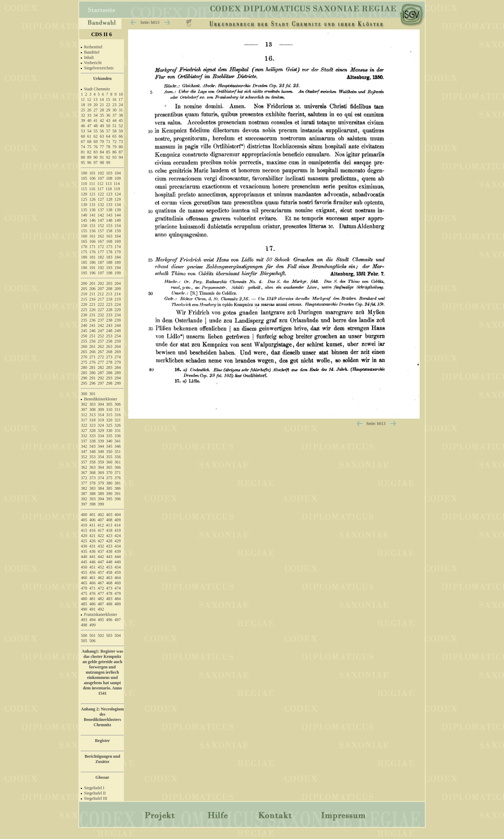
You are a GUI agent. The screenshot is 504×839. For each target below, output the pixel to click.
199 (118, 273)
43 (108, 121)
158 (109, 231)
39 (83, 121)
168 (109, 241)
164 (118, 236)
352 (84, 457)
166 (92, 241)
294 (118, 378)
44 (114, 121)
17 (121, 99)
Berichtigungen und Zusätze (103, 759)
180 (84, 257)
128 (109, 199)
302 (84, 404)
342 (84, 446)
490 (84, 609)
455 (84, 572)
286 (92, 373)
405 (84, 520)
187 (101, 262)
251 (92, 336)
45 (121, 121)
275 (84, 362)
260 (84, 346)
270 (84, 357)
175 (84, 252)
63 (102, 136)
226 (92, 310)
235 (84, 320)
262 (101, 346)
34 (96, 115)
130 (84, 205)
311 (118, 410)
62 (96, 136)
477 (101, 593)
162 (101, 236)
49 (102, 126)
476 (92, 593)
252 (101, 336)
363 (92, 467)
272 (101, 357)
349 (101, 452)
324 (101, 425)
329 (101, 431)
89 (89, 157)
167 (101, 241)
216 (92, 299)
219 (118, 299)
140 (84, 215)
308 (92, 410)
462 (101, 578)
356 (118, 457)
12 (89, 99)
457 (101, 572)
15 (108, 99)
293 (109, 378)
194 (118, 268)
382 (84, 488)
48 (96, 126)
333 (92, 436)
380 (109, 483)
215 (84, 299)
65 (114, 136)
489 (118, 604)
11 (83, 99)
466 (92, 583)
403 (109, 515)
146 (92, 220)
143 (109, 215)
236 (92, 320)
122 (101, 194)
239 (118, 320)
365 (109, 467)
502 (101, 635)
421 (92, 536)
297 (101, 383)
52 (121, 126)
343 (92, 446)
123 (109, 194)
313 (92, 415)
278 (109, 362)
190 (84, 268)
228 (109, 310)
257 (101, 341)
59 (121, 131)
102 (101, 173)
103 (109, 173)
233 (109, 315)
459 (118, 572)
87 (121, 152)
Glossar (102, 777)
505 (84, 641)
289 (118, 373)
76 (96, 147)
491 (92, 609)
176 (92, 252)
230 (84, 315)
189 (118, 262)
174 (118, 247)
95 (83, 163)
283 (109, 367)
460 (84, 578)
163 (109, 236)
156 (92, 231)
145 (84, 220)
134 (118, 205)
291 (92, 378)
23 (114, 105)
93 (114, 157)
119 (117, 189)
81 (83, 152)
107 (101, 178)
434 (118, 546)
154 (118, 226)
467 (101, 583)
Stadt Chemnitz (97, 89)
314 (101, 415)
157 (101, 231)
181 (92, 257)
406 (92, 520)
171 (92, 247)
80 (121, 147)
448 (109, 562)
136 (92, 210)
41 (96, 121)
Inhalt (89, 57)
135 (84, 210)
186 (92, 262)
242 (101, 325)
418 (109, 530)
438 (109, 551)
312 (84, 415)
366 (118, 467)
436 (92, 551)
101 (92, 173)
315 (109, 415)
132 (101, 205)
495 (101, 620)
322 (84, 425)
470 (84, 588)
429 (118, 541)
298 (109, 383)
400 (84, 515)
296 (92, 383)
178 (109, 252)
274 (118, 357)
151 (92, 226)
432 (101, 546)
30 (114, 110)
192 (101, 268)
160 (84, 236)
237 (101, 320)
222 (101, 304)
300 (84, 394)
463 (109, 578)
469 (118, 583)
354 (101, 457)
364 (101, 467)
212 (101, 294)
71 (108, 142)
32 (83, 115)
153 (109, 226)
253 (109, 336)
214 (118, 294)
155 (84, 231)
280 (84, 367)
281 (92, 367)
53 (83, 131)
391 (118, 494)
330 (109, 431)
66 (121, 136)
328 (92, 431)
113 (108, 184)
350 (109, 452)
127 (101, 199)
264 (118, 346)
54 (89, 131)
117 (100, 189)
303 (92, 404)
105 (84, 178)
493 (84, 620)
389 (101, 494)
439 (118, 551)
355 (109, 457)
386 (118, 488)
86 (114, 152)
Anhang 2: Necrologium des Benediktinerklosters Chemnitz (102, 717)
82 (89, 152)
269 (118, 352)
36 (108, 115)
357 (84, 462)
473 (109, 588)
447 (101, 562)
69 (96, 142)
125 (84, 199)
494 (92, 620)
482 (101, 599)
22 (108, 105)
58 (114, 131)
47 (89, 126)
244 (118, 325)
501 (92, 635)
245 (84, 331)
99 (108, 163)
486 (92, 604)
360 (109, 462)
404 (118, 515)
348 (92, 452)
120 (84, 194)
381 (118, 483)
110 (84, 184)
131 (92, 205)
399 (101, 504)
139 (118, 210)
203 (109, 283)
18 (83, 105)
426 (92, 541)
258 (109, 341)
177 (101, 252)
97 (96, 163)
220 (84, 304)
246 (92, 331)
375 (109, 478)
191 (92, 268)
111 (92, 184)
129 (118, 199)
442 (101, 557)
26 (89, 110)
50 (108, 126)
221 (92, 304)
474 (118, 588)
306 (118, 404)
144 (118, 215)
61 (89, 136)
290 (84, 378)
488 (109, 604)
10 (121, 94)
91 (102, 157)
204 (118, 283)
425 (84, 541)
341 (118, 441)
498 (84, 625)
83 (96, 152)
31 (121, 110)
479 (118, 593)
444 (118, 557)
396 (118, 499)
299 (118, 383)
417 (101, 530)
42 (102, 121)
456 (92, 572)
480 (84, 599)
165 (84, 241)
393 (92, 499)
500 (84, 635)
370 (109, 473)
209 (118, 289)
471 (92, 588)
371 (118, 473)
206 (92, 289)
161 (92, 236)
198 (109, 273)
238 (109, 320)
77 (102, 147)
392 (84, 499)
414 (118, 525)
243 (109, 325)
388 (92, 494)
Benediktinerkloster (101, 399)
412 (101, 525)
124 (118, 194)
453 (109, 567)
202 (101, 283)
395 (109, 499)
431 (92, 546)
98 (102, 163)
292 (101, 378)
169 (118, 241)
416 (92, 530)
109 (118, 178)
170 (84, 247)
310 (109, 410)
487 (101, 604)
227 (101, 310)
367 (84, 473)
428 (109, 541)
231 (92, 315)
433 (109, 546)
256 (92, 341)
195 (84, 273)
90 (96, 157)
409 (118, 520)
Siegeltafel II (95, 793)
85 (108, 152)
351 (118, 452)
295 (84, 383)
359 (101, 462)
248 (109, 331)
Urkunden (102, 78)
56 (102, 131)
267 (101, 352)
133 (109, 205)
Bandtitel (92, 52)
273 (109, 357)
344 (101, 446)
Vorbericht (93, 63)
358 (92, 462)
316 (118, 415)
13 (96, 99)
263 (109, 346)
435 (84, 551)
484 (118, 599)
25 (83, 110)
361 (118, 462)
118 (109, 189)
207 (101, 289)
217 (101, 299)
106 (92, 178)
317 (84, 420)
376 (118, 478)
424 (118, 536)
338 (92, 441)
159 (118, 231)
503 (109, 635)
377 (84, 483)
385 (109, 488)
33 (89, 115)
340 (109, 441)
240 (84, 325)
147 (101, 220)
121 (92, 194)
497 (118, 620)
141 (92, 215)
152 (101, 226)
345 (109, 446)
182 (101, 257)
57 (108, 131)
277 (101, 362)
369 (101, 473)
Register (102, 741)
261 (92, 346)
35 (102, 115)
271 (92, 357)
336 (118, 436)
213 (109, 294)
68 (89, 142)
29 (108, 110)
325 (109, 425)
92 (108, 157)
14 (102, 99)
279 (118, 362)
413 (109, 525)
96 (89, 163)
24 (121, 105)
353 (92, 457)
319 (101, 420)
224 (118, 304)
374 (101, 478)
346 (118, 446)
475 (84, 593)
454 (118, 567)
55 (96, 131)
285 (84, 373)
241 (92, 325)
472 (101, 588)
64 (108, 136)
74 (83, 147)
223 (109, 304)
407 (101, 520)
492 (101, 609)
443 (109, 557)
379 (101, 483)
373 (92, 478)
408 (109, 520)
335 (109, 436)
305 (109, 404)
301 (92, 394)
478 (109, 593)
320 (109, 420)
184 (118, 257)
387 (84, 494)
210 (84, 294)
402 (101, 515)
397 (84, 504)
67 (83, 142)
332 (84, 436)
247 (101, 331)
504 (118, 635)
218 (109, 299)
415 (84, 530)
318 (92, 420)
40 (89, 121)
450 (84, 567)
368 (92, 473)
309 (101, 410)
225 (84, 310)
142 (101, 215)
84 (102, 152)
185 (84, 262)
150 (84, 226)
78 (108, 147)
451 (92, 567)
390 (109, 494)
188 (109, 262)
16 (114, 99)
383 (92, 488)
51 (114, 126)
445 (84, 562)
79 (114, 147)
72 (114, 142)
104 (118, 173)
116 (92, 189)
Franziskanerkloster (101, 614)
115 (84, 189)
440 (84, 557)
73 (121, 142)
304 (101, 404)
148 (109, 220)
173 (109, 247)
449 (118, 562)
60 (83, 136)
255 (84, 341)
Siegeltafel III (96, 798)
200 (84, 283)
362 (84, 467)
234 (118, 315)
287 (101, 373)
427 (101, 541)
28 (102, 110)
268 (109, 352)
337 (84, 441)
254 (118, 336)
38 (121, 115)
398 (92, 504)
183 (109, 257)
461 (92, 578)
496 (109, 620)
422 (101, 536)
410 (84, 525)
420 (84, 536)
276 (92, 362)
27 (96, 110)
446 (92, 562)
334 (101, 436)
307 (84, 410)
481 (92, 599)
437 (101, 551)
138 (109, 210)
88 (83, 157)
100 (84, 173)
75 (89, 147)
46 (83, 126)
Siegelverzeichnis (99, 68)
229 (118, 310)
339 (101, 441)
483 (109, 599)
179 (118, 252)
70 (102, 142)
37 (114, 115)
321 (118, 420)
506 (92, 641)
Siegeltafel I (94, 788)
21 (102, 105)
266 (92, 352)
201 (92, 283)
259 (118, 341)
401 (92, 515)
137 (101, 210)
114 (117, 184)
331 (118, 431)
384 (101, 488)
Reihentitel (93, 47)
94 (121, 157)
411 (92, 525)
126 (92, 199)
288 (109, 373)
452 (101, 567)
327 (84, 431)
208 (109, 289)
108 (109, 178)
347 (84, 452)
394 (101, 499)
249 (118, 331)
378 (92, 483)
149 (118, 220)
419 (118, 530)
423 (109, 536)
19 (89, 105)
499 (92, 625)
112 (100, 184)
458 (109, 572)
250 (84, 336)
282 (101, 367)
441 (92, 557)
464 (118, 578)
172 (101, 247)
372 (84, 478)
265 (84, 352)
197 (101, 273)
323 (92, 425)
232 (101, 315)
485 (84, 604)
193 (109, 268)
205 (84, 289)
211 (92, 294)
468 (109, 583)
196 (92, 273)
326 (118, 425)
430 (84, 546)
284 (118, 367)
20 (96, 105)
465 (84, 583)
